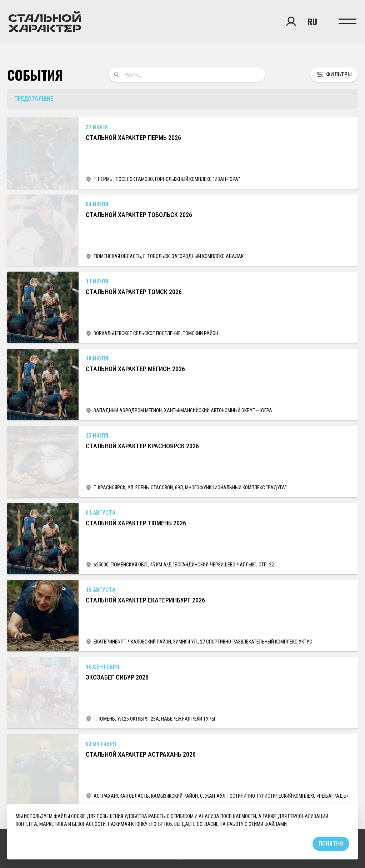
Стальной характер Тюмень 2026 (136, 523)
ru (312, 21)
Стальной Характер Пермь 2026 (133, 138)
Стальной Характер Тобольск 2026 (139, 215)
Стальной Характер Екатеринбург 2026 (145, 600)
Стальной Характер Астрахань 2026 (141, 754)
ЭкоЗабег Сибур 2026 (117, 677)
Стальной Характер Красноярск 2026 (142, 446)
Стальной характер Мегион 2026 (135, 369)
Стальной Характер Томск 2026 (134, 292)
